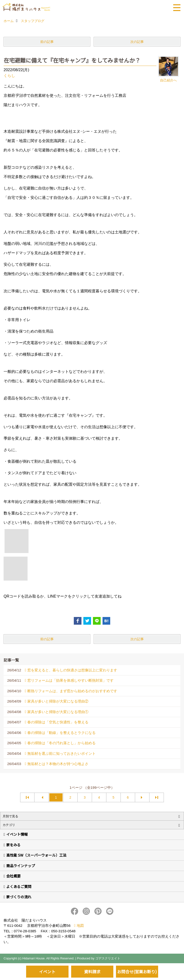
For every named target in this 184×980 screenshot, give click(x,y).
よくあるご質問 (19, 886)
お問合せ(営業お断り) (137, 971)
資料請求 (92, 971)
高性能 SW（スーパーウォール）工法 (36, 855)
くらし (9, 76)
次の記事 (137, 42)
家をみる (13, 845)
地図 (80, 925)
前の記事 (47, 42)
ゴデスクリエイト (108, 958)
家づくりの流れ (19, 897)
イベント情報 (17, 834)
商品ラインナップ (21, 866)
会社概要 (13, 876)
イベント (47, 971)
